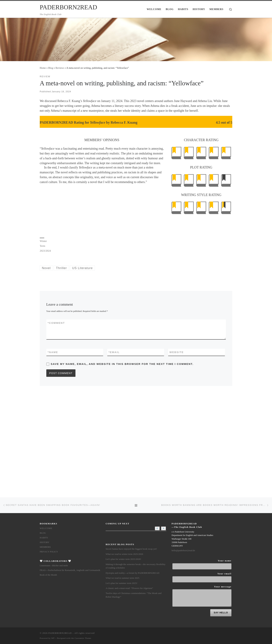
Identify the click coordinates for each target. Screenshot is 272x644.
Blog (51, 68)
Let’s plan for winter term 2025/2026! (123, 466)
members (45, 454)
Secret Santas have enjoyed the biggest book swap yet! (131, 456)
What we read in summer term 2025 (122, 485)
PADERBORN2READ (60, 540)
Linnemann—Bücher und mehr (54, 472)
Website (177, 352)
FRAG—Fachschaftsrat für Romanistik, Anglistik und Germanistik (70, 477)
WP (53, 545)
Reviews (60, 68)
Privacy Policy (49, 459)
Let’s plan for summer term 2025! (122, 490)
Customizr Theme (83, 545)
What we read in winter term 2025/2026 (124, 461)
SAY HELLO (221, 520)
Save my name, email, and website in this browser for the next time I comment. (122, 364)
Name (53, 352)
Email (114, 352)
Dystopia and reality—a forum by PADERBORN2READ (133, 480)
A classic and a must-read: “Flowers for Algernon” (129, 495)
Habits (44, 445)
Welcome (46, 435)
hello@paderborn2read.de (183, 457)
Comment (56, 323)
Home (43, 68)
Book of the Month (48, 482)
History (44, 449)
